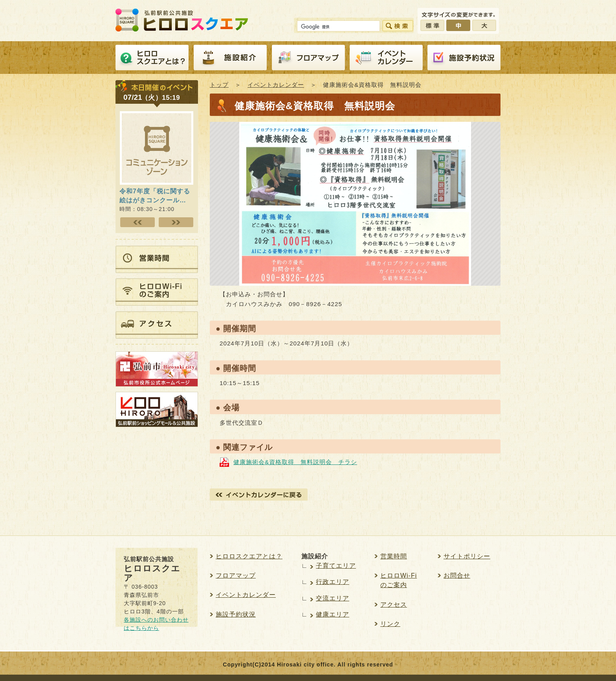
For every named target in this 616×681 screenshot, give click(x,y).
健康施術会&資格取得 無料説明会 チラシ (295, 462)
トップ (219, 85)
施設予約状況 (236, 614)
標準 (432, 25)
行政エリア (333, 582)
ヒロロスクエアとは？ (152, 58)
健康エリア (333, 614)
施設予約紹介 (464, 58)
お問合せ (457, 575)
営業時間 (394, 556)
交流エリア (333, 598)
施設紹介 (230, 58)
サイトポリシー (467, 556)
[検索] (338, 27)
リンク (390, 624)
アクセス (394, 605)
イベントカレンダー (386, 58)
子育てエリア (336, 566)
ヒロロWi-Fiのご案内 (399, 580)
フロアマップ (308, 58)
